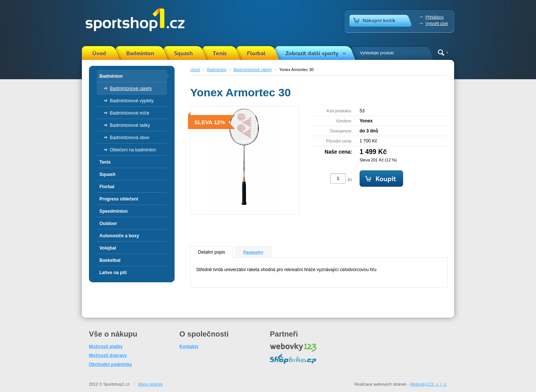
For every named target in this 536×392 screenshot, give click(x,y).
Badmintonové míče (130, 113)
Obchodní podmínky (111, 364)
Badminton (140, 54)
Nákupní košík (379, 21)
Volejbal (108, 248)
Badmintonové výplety (132, 101)
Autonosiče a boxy (119, 236)
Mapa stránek (151, 384)
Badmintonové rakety (253, 70)
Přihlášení (435, 17)
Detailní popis (212, 252)
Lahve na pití (113, 273)
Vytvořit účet (437, 23)
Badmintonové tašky (130, 125)
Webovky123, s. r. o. (429, 384)
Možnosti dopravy (108, 356)
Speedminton (114, 211)
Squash (184, 54)
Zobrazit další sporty (312, 54)
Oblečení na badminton (133, 150)
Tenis (220, 54)
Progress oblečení (119, 199)
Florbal (256, 54)
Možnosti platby (106, 347)
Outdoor (108, 224)
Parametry (253, 252)
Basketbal (110, 260)
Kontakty (189, 347)
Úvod (99, 54)
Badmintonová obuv (130, 138)
